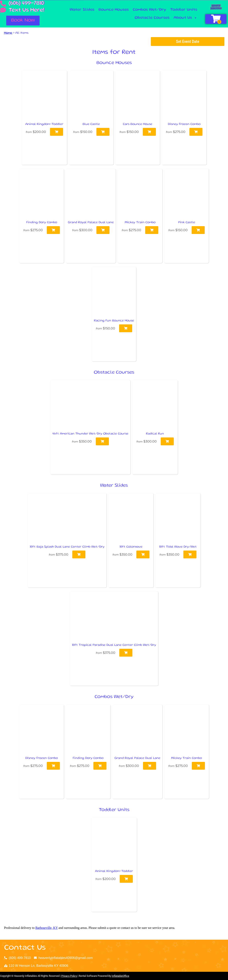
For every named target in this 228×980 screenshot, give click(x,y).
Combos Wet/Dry (149, 10)
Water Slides (82, 10)
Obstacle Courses (152, 18)
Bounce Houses (114, 10)
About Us (185, 18)
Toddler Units (184, 10)
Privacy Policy (69, 976)
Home (8, 33)
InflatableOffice (120, 976)
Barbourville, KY (47, 928)
